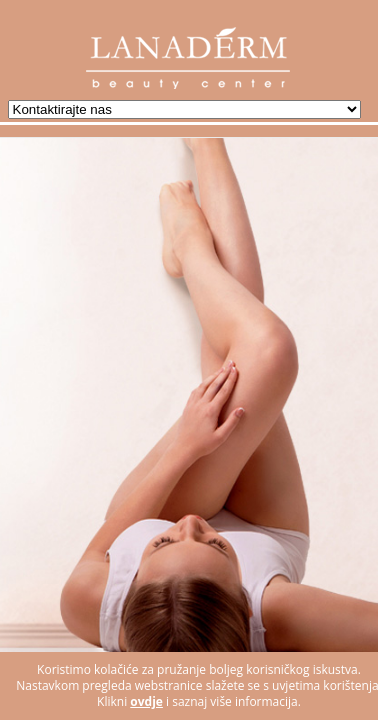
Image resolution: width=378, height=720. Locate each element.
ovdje (146, 701)
